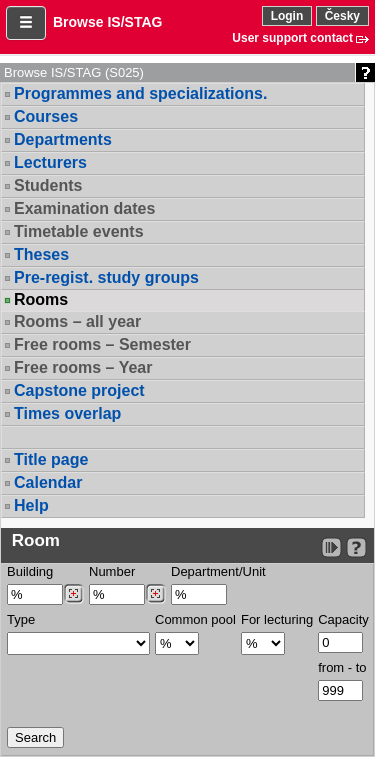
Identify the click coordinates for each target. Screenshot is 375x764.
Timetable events (79, 231)
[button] (26, 23)
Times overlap (67, 413)
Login (287, 16)
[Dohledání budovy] (73, 594)
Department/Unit (218, 571)
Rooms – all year (77, 321)
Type (21, 619)
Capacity (343, 619)
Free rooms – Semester (102, 344)
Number (112, 571)
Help (31, 505)
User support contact (292, 38)
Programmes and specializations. (140, 93)
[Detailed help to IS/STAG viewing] (356, 547)
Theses (41, 254)
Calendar (48, 482)
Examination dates (84, 208)
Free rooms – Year (83, 367)
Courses (46, 116)
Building (30, 571)
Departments (63, 139)
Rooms (41, 300)
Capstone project (79, 390)
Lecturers (50, 162)
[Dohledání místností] (155, 594)
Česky (342, 16)
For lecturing (277, 619)
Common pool (195, 619)
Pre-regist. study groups (106, 277)
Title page (51, 459)
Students (48, 185)
